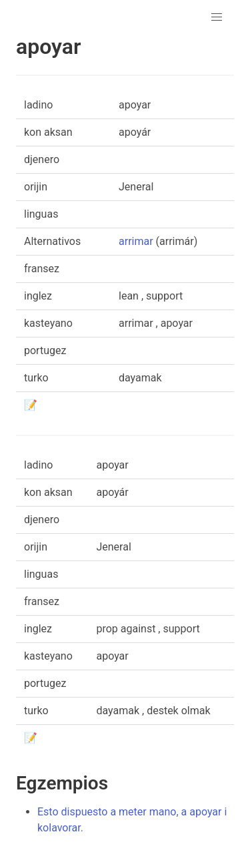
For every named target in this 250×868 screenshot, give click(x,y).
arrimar (136, 241)
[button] (217, 17)
